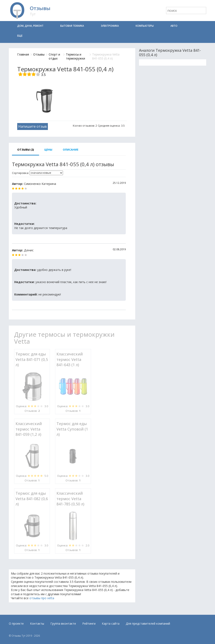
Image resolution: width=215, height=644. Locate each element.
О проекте (16, 623)
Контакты (37, 623)
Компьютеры (145, 26)
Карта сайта (111, 623)
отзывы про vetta (42, 598)
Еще (20, 36)
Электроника (110, 26)
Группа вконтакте (63, 623)
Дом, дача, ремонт (30, 26)
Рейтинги (89, 623)
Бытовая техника (72, 26)
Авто (174, 26)
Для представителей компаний (148, 623)
